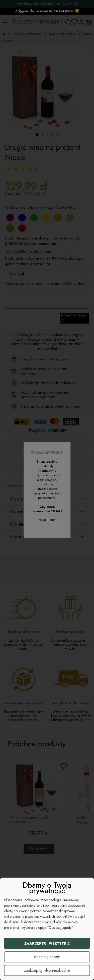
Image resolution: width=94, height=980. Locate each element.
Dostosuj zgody (47, 957)
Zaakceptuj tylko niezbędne (47, 970)
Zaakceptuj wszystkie (47, 943)
